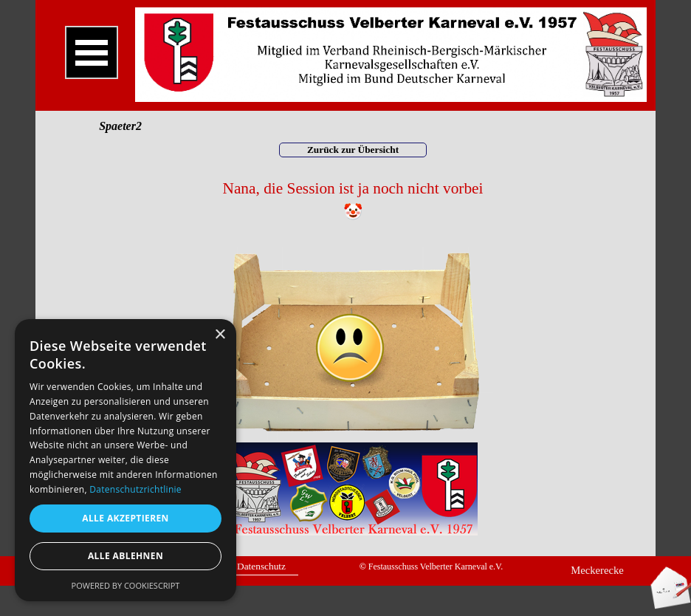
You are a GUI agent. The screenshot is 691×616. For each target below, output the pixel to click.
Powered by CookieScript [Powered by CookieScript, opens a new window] (126, 585)
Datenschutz (261, 566)
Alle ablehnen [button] (126, 556)
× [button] (220, 335)
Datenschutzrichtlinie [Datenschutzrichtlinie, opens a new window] (135, 489)
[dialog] (126, 460)
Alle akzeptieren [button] (126, 518)
